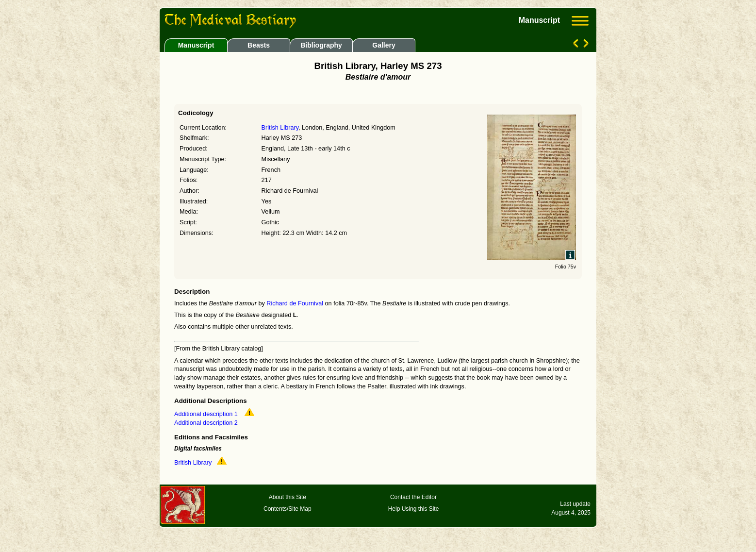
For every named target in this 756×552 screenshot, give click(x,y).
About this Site (288, 497)
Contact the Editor (413, 497)
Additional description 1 (207, 414)
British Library (280, 128)
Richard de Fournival (295, 303)
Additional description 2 (206, 423)
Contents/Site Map (288, 509)
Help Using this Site (414, 509)
